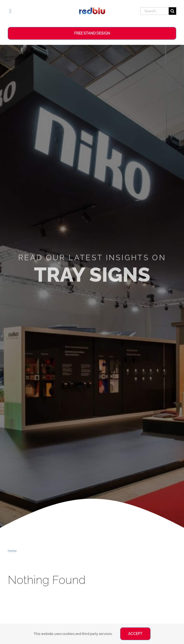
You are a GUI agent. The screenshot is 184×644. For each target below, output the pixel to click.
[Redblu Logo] (92, 9)
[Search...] (155, 11)
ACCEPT (135, 634)
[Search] (172, 11)
